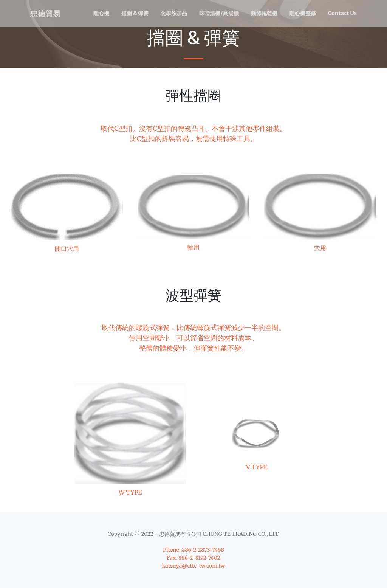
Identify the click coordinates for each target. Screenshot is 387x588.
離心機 (101, 13)
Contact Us (342, 13)
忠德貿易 (45, 13)
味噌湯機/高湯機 (219, 13)
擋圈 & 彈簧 (135, 13)
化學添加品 (174, 13)
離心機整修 (303, 13)
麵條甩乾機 (264, 13)
